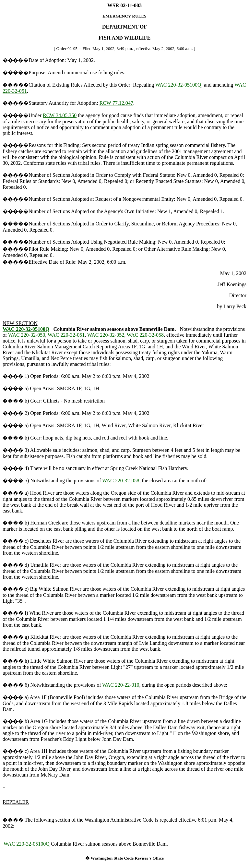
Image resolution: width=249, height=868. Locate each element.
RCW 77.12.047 (116, 103)
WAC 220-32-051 (66, 335)
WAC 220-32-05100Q (178, 85)
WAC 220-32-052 (106, 335)
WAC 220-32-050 (27, 335)
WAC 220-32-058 (145, 335)
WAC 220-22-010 (121, 685)
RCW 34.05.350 (60, 115)
